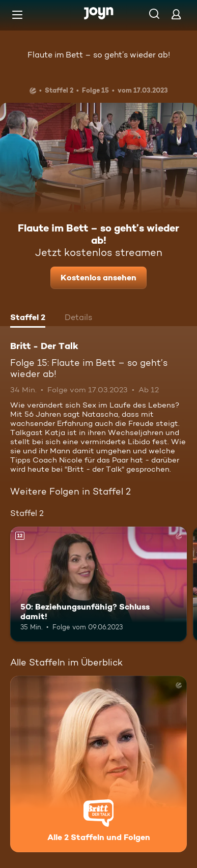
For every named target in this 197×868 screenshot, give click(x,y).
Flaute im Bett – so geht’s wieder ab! (99, 55)
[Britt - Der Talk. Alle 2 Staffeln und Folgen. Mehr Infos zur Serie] (99, 764)
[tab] (28, 319)
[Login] (176, 14)
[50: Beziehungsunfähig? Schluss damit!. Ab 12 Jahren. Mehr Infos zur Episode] (99, 584)
